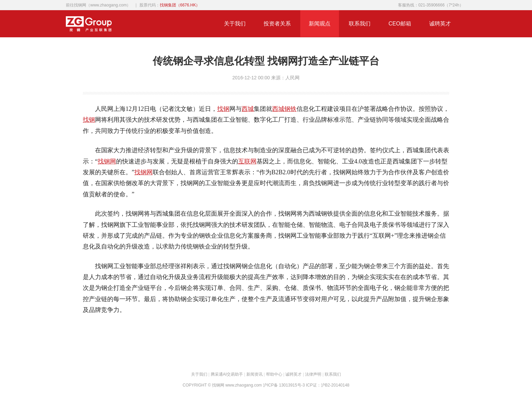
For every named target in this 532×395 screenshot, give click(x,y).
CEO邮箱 (400, 24)
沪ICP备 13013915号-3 (284, 385)
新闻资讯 (254, 374)
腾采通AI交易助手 (227, 374)
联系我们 (360, 24)
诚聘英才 (440, 24)
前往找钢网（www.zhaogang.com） (98, 5)
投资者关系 (277, 24)
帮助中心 (274, 374)
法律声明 (313, 374)
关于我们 (235, 24)
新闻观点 (320, 24)
